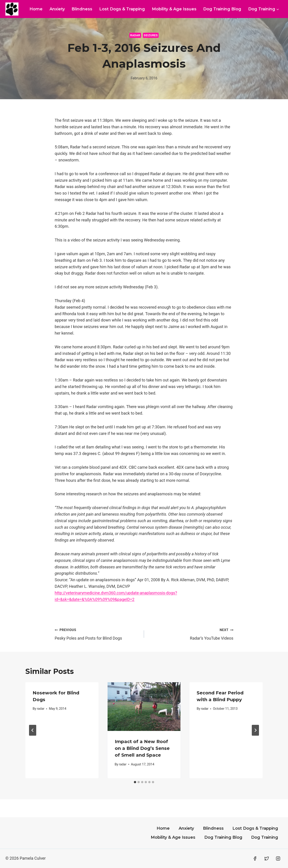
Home (36, 9)
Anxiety (57, 9)
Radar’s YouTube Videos (191, 634)
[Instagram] (278, 859)
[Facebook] (255, 859)
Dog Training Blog (222, 9)
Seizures (151, 35)
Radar (135, 35)
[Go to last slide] (33, 730)
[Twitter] (267, 859)
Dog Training (265, 837)
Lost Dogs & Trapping (122, 9)
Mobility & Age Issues (174, 9)
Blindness (82, 9)
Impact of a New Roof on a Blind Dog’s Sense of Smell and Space (142, 748)
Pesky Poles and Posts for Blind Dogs (97, 634)
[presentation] (144, 707)
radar (41, 709)
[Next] (255, 730)
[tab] (135, 782)
